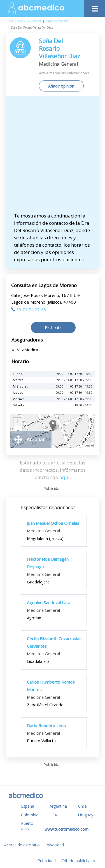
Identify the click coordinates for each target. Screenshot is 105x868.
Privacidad (55, 845)
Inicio (9, 21)
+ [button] (18, 422)
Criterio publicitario (78, 861)
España (28, 806)
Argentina (58, 806)
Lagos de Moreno (57, 21)
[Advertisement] (53, 157)
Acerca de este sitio (22, 845)
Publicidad (47, 861)
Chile (82, 806)
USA (53, 815)
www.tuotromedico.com (66, 829)
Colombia (30, 815)
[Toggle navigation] (95, 7)
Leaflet (89, 445)
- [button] (18, 430)
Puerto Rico (27, 826)
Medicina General (29, 21)
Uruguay (86, 815)
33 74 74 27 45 (29, 310)
